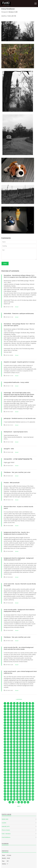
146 (20, 742)
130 (33, 736)
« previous (19, 699)
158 (27, 744)
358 (27, 799)
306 (20, 786)
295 (17, 783)
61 (5, 720)
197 (24, 755)
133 (11, 739)
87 (24, 725)
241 (5, 769)
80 (33, 723)
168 (27, 747)
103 (11, 731)
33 (11, 712)
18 (27, 706)
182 (8, 753)
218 (27, 761)
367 (28, 802)
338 (27, 794)
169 (30, 747)
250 (33, 769)
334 (14, 794)
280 (33, 777)
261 (5, 775)
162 (8, 747)
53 (11, 717)
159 (30, 744)
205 (17, 758)
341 (5, 797)
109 (30, 731)
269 (30, 775)
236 (20, 766)
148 (27, 742)
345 (17, 797)
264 (14, 775)
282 (8, 780)
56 (20, 717)
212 (8, 761)
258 (27, 772)
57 (24, 717)
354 (14, 799)
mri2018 (4, 823)
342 (8, 797)
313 (11, 788)
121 (5, 736)
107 (24, 731)
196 (20, 755)
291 (5, 783)
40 (33, 712)
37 (24, 712)
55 (17, 717)
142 (8, 742)
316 (20, 788)
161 (5, 747)
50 (33, 714)
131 (5, 739)
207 (24, 758)
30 (33, 709)
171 (5, 750)
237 (24, 766)
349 (30, 797)
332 (8, 794)
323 (11, 791)
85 (17, 725)
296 (20, 783)
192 (8, 755)
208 (27, 758)
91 (5, 728)
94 (14, 728)
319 (30, 788)
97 (24, 728)
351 (5, 799)
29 (30, 709)
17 (24, 706)
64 (14, 720)
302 (8, 786)
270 (33, 775)
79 (30, 723)
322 (8, 791)
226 (20, 764)
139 (30, 739)
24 (14, 709)
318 (27, 788)
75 (17, 723)
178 (27, 750)
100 (33, 728)
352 (8, 799)
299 (30, 783)
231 (5, 766)
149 (30, 742)
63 (11, 720)
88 (27, 725)
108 (27, 731)
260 (33, 772)
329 (30, 791)
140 (33, 739)
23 (11, 709)
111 (5, 733)
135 (17, 739)
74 (14, 723)
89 (30, 725)
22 (8, 709)
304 (14, 786)
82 (8, 725)
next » (19, 806)
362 (13, 802)
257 (24, 772)
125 (17, 736)
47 (24, 714)
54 (14, 717)
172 (8, 750)
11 (5, 706)
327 (24, 791)
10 (33, 703)
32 (8, 712)
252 (8, 772)
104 (14, 731)
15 (17, 706)
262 (8, 775)
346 (20, 797)
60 (33, 717)
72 (8, 723)
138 (27, 739)
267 (24, 775)
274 (14, 777)
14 (14, 706)
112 (8, 733)
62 (8, 720)
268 (27, 775)
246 (20, 769)
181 (5, 753)
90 (33, 725)
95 (17, 728)
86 (20, 725)
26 (20, 709)
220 (33, 761)
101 (5, 731)
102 (8, 731)
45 (17, 714)
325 (17, 791)
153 (11, 744)
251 (5, 772)
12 (8, 706)
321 (5, 791)
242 (8, 769)
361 (10, 802)
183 (11, 753)
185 (17, 753)
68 (27, 720)
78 (27, 723)
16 (20, 706)
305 (17, 786)
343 (11, 797)
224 (14, 764)
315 (17, 788)
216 (20, 761)
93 (11, 728)
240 (33, 766)
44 (14, 714)
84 (14, 725)
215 (17, 761)
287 (24, 780)
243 (11, 769)
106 (20, 731)
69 (30, 720)
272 (8, 777)
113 (11, 733)
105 (17, 731)
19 (30, 706)
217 (24, 761)
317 (24, 788)
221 (5, 764)
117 (24, 733)
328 (27, 791)
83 (11, 725)
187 (24, 753)
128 (27, 736)
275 (17, 777)
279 (30, 777)
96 (20, 728)
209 (30, 758)
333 (11, 794)
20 (33, 706)
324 (14, 791)
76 (20, 723)
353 (11, 799)
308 (27, 786)
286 (20, 780)
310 (33, 786)
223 (11, 764)
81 (5, 725)
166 (20, 747)
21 (5, 709)
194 (14, 755)
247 (24, 769)
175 (17, 750)
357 (24, 799)
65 (17, 720)
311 (5, 788)
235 (17, 766)
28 (27, 709)
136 (20, 739)
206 (20, 758)
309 (30, 786)
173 (11, 750)
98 (27, 728)
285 (17, 780)
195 (17, 755)
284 (14, 780)
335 (17, 794)
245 (17, 769)
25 (17, 709)
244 (14, 769)
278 (27, 777)
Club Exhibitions (6, 837)
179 (30, 750)
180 (33, 750)
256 (20, 772)
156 (20, 744)
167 (24, 747)
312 (8, 788)
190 (33, 753)
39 (30, 712)
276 (20, 777)
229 (30, 764)
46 (20, 714)
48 (27, 714)
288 (27, 780)
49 (30, 714)
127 (24, 736)
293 (11, 783)
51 (5, 717)
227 (24, 764)
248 (27, 769)
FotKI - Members (6, 834)
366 (25, 802)
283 (11, 780)
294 (14, 783)
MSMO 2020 (5, 819)
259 (30, 772)
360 (33, 799)
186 (20, 753)
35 (17, 712)
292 (8, 783)
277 (24, 777)
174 (14, 750)
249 (30, 769)
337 (24, 794)
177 (24, 750)
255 (17, 772)
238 (27, 766)
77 (24, 723)
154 (14, 744)
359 (30, 799)
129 (30, 736)
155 (17, 744)
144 (14, 742)
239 (30, 766)
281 (5, 780)
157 (24, 744)
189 (30, 753)
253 (11, 772)
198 (27, 755)
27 (24, 709)
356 (20, 799)
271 (5, 777)
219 (30, 761)
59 (30, 717)
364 (19, 802)
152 (8, 744)
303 (11, 786)
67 (24, 720)
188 (27, 753)
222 (8, 764)
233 (11, 766)
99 (30, 728)
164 (14, 747)
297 (24, 783)
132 (8, 739)
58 (27, 717)
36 (20, 712)
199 (30, 755)
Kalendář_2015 (6, 826)
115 (17, 733)
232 (8, 766)
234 (14, 766)
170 (33, 747)
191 (5, 755)
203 (11, 758)
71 (5, 723)
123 (11, 736)
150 (33, 742)
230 (33, 764)
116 (20, 733)
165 (17, 747)
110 (33, 731)
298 (27, 783)
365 (22, 802)
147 (24, 742)
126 (20, 736)
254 (14, 772)
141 (5, 742)
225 (17, 764)
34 (14, 712)
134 (14, 739)
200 (33, 755)
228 (27, 764)
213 (11, 761)
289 (30, 780)
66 (20, 720)
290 (33, 780)
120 (33, 733)
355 (17, 799)
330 (33, 791)
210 (33, 758)
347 (24, 797)
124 (14, 736)
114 (14, 733)
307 (24, 786)
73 (11, 723)
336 (20, 794)
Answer (17, 307)
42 (8, 714)
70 (33, 720)
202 (8, 758)
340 (33, 794)
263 (11, 775)
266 (20, 775)
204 (14, 758)
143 (11, 742)
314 (14, 788)
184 (14, 753)
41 (5, 714)
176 (20, 750)
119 (30, 733)
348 (27, 797)
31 (5, 712)
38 (27, 712)
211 (5, 761)
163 (11, 747)
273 (11, 777)
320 (33, 788)
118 (27, 733)
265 (17, 775)
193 (11, 755)
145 (17, 742)
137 (24, 739)
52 (8, 717)
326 (20, 791)
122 (8, 736)
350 (33, 797)
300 (33, 783)
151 (5, 744)
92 (8, 728)
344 (14, 797)
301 (5, 786)
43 (11, 714)
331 (5, 794)
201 (5, 758)
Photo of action (6, 830)
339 (30, 794)
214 (14, 761)
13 (11, 706)
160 (33, 744)
